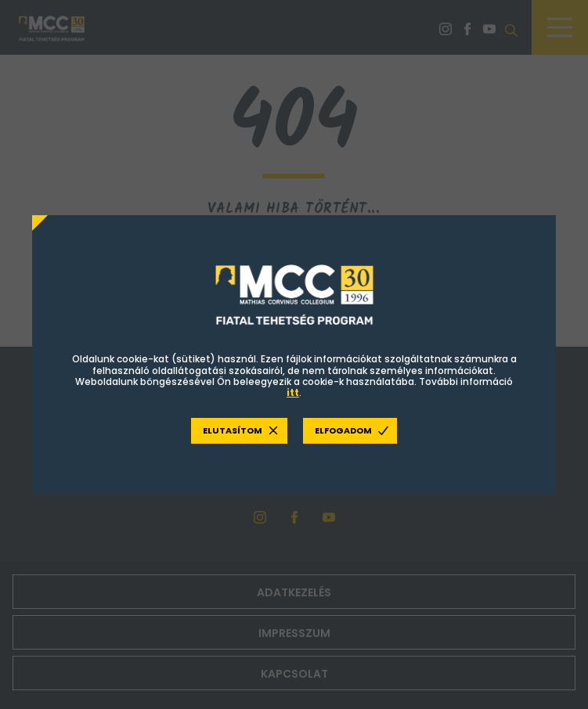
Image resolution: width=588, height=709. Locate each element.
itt (293, 393)
